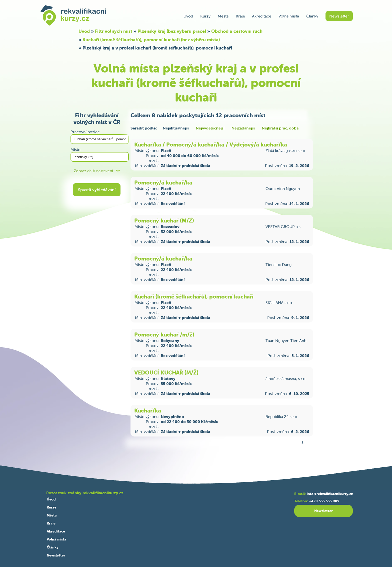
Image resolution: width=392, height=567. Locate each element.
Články (312, 16)
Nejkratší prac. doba (280, 128)
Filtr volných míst (114, 31)
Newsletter (339, 16)
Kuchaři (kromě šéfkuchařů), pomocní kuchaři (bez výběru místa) (151, 40)
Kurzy (205, 16)
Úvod (188, 16)
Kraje (240, 16)
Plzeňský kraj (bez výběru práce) (172, 31)
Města (223, 16)
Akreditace (262, 16)
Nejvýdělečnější (210, 128)
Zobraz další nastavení (93, 171)
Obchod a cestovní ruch (237, 31)
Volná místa (289, 16)
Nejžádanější (243, 128)
